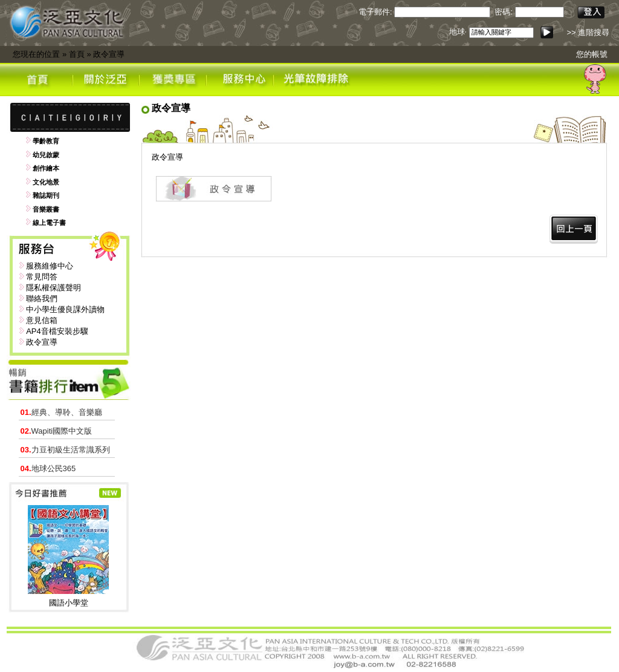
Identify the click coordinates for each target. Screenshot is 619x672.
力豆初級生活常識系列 (65, 450)
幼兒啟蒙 (46, 155)
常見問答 (42, 277)
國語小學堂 (69, 603)
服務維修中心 (50, 266)
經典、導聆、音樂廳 (61, 412)
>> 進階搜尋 (588, 32)
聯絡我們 (42, 298)
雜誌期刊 (46, 195)
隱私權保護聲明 (53, 288)
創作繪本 (46, 168)
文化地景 (46, 182)
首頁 (77, 54)
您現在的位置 (36, 54)
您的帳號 (592, 54)
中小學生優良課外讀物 (65, 309)
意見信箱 (42, 320)
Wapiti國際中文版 (57, 431)
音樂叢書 (46, 209)
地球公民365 (48, 468)
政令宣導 (109, 54)
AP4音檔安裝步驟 (57, 331)
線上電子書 (49, 223)
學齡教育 (46, 141)
